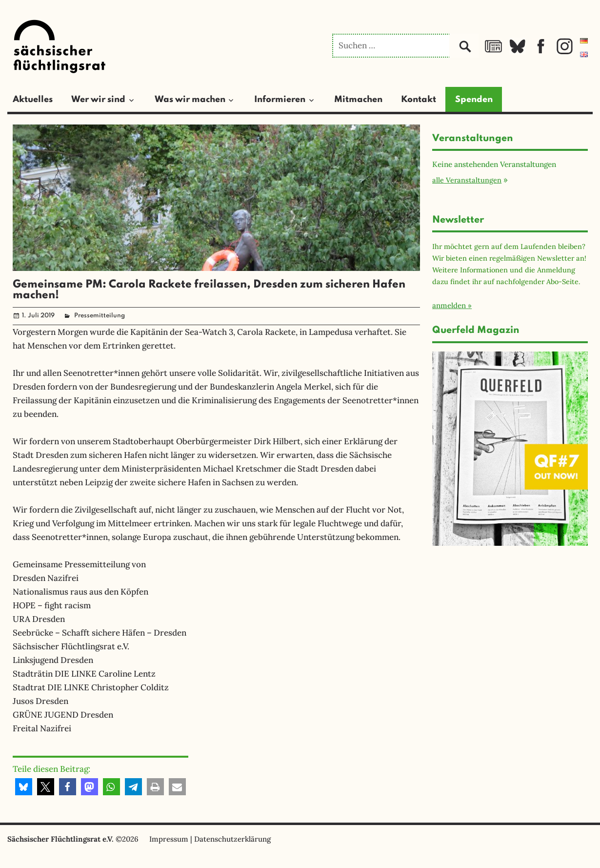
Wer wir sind (98, 100)
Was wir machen (190, 100)
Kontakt (419, 100)
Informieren (280, 100)
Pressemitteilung (100, 316)
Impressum (169, 839)
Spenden (474, 100)
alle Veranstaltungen (467, 180)
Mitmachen (358, 100)
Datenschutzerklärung (232, 839)
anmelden (449, 305)
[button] (24, 787)
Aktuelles (33, 100)
